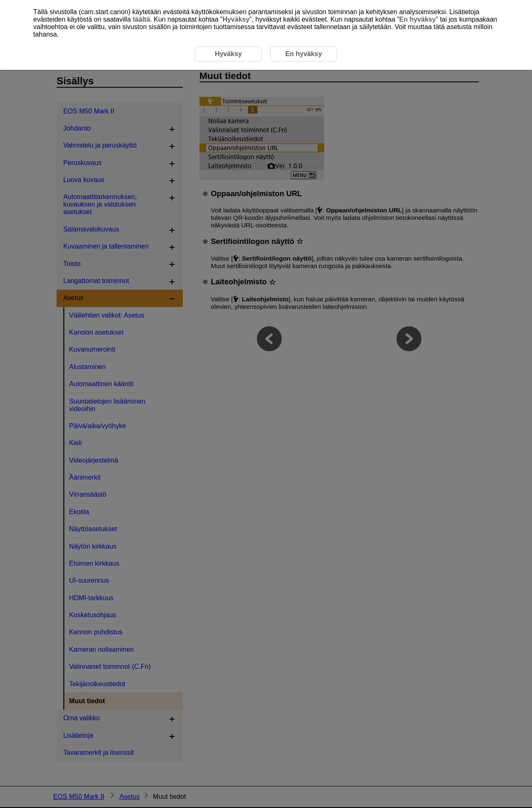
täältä (141, 19)
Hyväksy (236, 19)
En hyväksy (418, 19)
